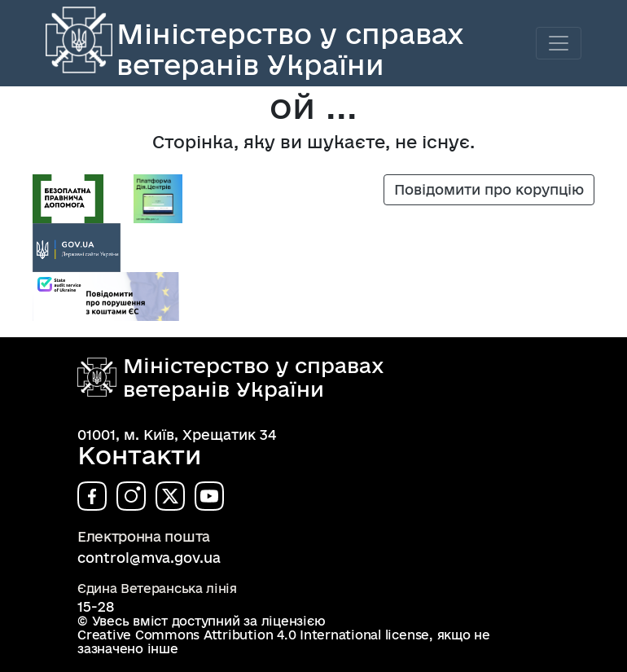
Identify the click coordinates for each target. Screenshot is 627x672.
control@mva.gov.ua (149, 558)
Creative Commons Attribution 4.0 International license (253, 635)
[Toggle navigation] (559, 43)
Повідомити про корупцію (489, 189)
